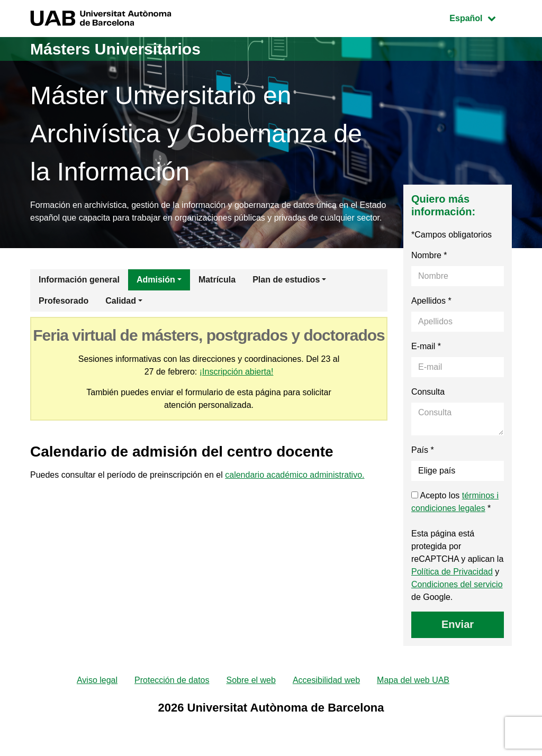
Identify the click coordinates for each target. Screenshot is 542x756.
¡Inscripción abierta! (237, 372)
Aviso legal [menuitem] (97, 680)
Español (480, 17)
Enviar (458, 624)
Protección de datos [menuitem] (172, 680)
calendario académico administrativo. (295, 475)
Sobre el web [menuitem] (251, 680)
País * (423, 450)
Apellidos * (431, 301)
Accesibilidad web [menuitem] (326, 680)
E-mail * (426, 346)
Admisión (156, 280)
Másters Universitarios (115, 49)
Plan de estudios (286, 280)
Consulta (428, 392)
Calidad (121, 301)
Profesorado (64, 301)
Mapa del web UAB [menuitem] (413, 680)
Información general (79, 280)
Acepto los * (455, 502)
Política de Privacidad (452, 572)
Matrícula (217, 280)
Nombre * (429, 255)
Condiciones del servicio (457, 584)
